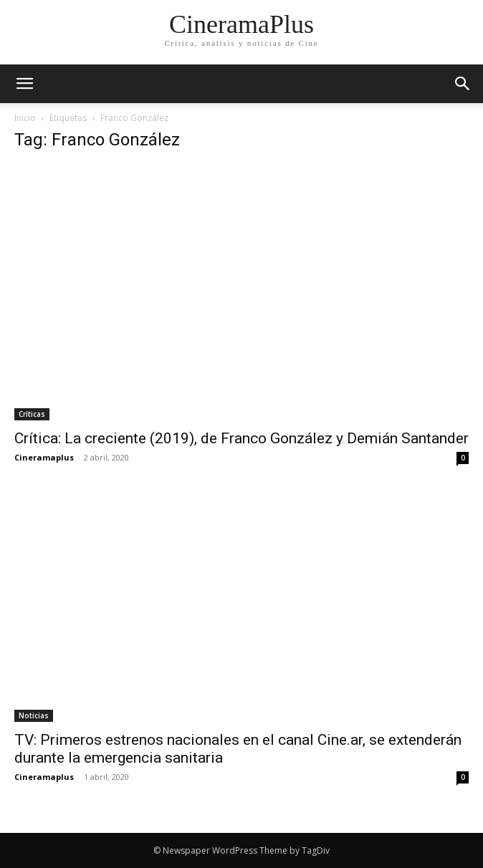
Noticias (34, 715)
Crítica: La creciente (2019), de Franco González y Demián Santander (241, 438)
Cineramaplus (44, 457)
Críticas (32, 414)
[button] (463, 84)
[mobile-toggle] (24, 84)
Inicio (25, 118)
